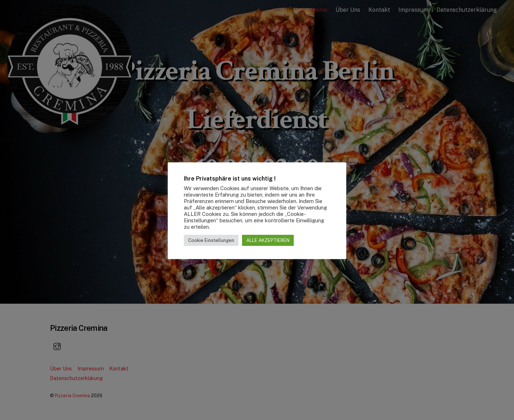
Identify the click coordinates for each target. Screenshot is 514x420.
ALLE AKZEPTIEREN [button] (268, 240)
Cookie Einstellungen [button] (211, 240)
